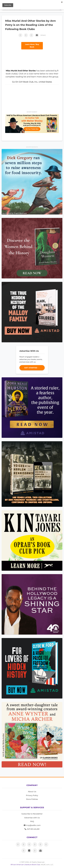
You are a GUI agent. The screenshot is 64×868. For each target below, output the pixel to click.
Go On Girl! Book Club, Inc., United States (32, 82)
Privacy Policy (32, 795)
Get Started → (32, 368)
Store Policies (32, 799)
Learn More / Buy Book (32, 46)
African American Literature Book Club (25, 865)
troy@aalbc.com (32, 825)
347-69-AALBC (32, 829)
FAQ (32, 821)
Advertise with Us (32, 818)
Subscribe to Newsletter (32, 814)
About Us (32, 792)
